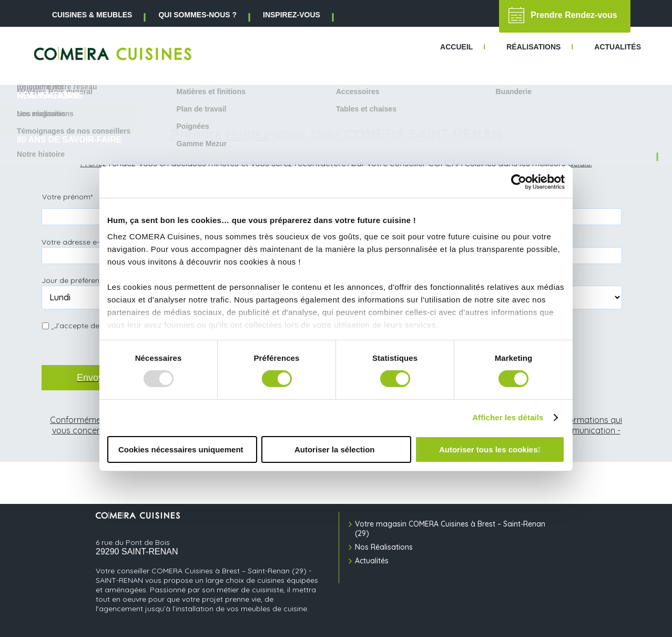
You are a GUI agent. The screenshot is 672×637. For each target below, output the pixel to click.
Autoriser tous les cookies (488, 449)
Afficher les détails (508, 417)
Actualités (372, 561)
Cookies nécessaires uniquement (181, 449)
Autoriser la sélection (335, 449)
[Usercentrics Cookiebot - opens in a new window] (519, 181)
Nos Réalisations (384, 547)
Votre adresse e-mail (81, 241)
